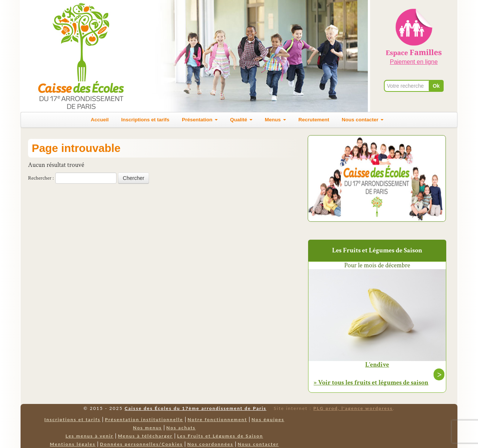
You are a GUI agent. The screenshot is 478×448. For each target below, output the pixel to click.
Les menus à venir (90, 436)
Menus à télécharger (145, 436)
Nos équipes (268, 419)
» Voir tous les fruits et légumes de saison (371, 382)
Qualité (241, 120)
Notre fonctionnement (217, 419)
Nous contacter (363, 120)
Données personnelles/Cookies (142, 444)
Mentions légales (73, 444)
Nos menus (147, 428)
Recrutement (314, 120)
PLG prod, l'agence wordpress (353, 408)
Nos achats (181, 428)
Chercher (134, 178)
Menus (275, 120)
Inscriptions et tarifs (145, 120)
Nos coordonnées (210, 444)
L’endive (377, 365)
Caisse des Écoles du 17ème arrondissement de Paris (195, 408)
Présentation (200, 120)
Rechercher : (41, 178)
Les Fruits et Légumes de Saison (220, 436)
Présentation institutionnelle (144, 419)
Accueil (100, 120)
